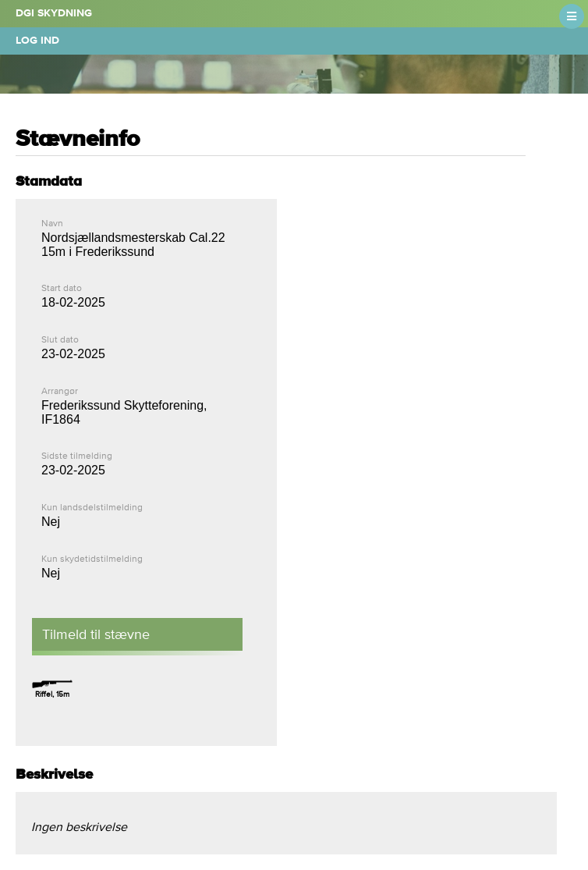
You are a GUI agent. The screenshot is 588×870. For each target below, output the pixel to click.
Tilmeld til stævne (96, 634)
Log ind (37, 41)
